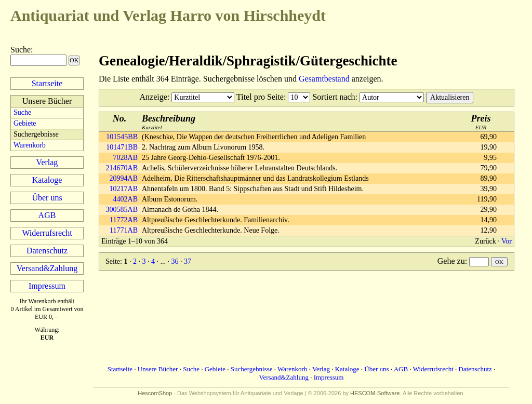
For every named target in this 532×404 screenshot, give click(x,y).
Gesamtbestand (324, 79)
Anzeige (154, 97)
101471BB (122, 147)
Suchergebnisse (252, 369)
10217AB (124, 189)
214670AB (122, 168)
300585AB (122, 210)
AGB (47, 215)
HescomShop (155, 393)
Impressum (47, 286)
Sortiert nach (334, 97)
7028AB (125, 158)
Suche (21, 50)
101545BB (122, 137)
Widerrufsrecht (47, 233)
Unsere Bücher (158, 369)
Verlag (47, 162)
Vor (507, 241)
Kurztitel (169, 122)
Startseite (47, 83)
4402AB (125, 199)
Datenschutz (47, 251)
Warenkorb (30, 145)
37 (188, 261)
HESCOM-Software (375, 393)
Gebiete (25, 123)
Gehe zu (451, 261)
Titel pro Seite (260, 97)
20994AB (124, 178)
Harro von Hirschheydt (168, 15)
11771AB (124, 230)
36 (175, 261)
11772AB (124, 220)
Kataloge (47, 180)
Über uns (47, 198)
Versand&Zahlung (47, 268)
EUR (481, 122)
